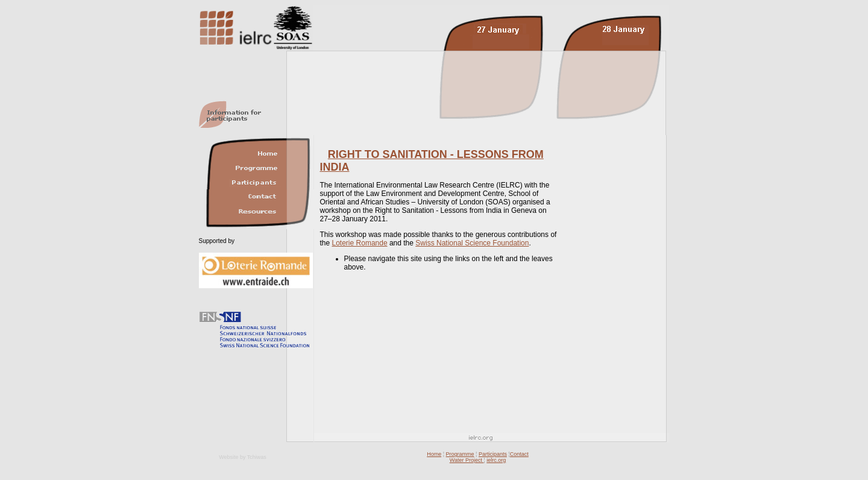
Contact (519, 454)
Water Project (467, 460)
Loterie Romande (360, 243)
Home (434, 454)
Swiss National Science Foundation (472, 243)
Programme (460, 454)
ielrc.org (496, 460)
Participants (493, 454)
